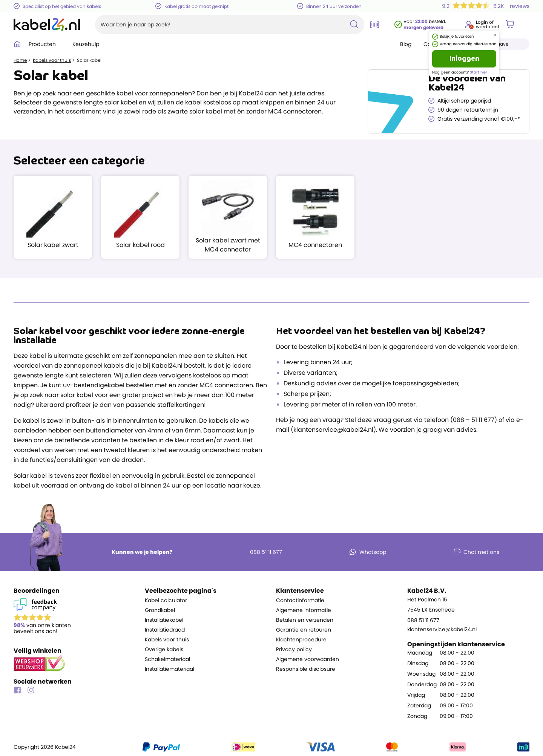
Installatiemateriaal (169, 669)
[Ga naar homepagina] (17, 44)
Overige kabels (164, 649)
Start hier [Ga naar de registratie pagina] (479, 72)
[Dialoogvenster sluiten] (495, 35)
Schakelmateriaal (167, 659)
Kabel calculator (166, 600)
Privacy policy (294, 649)
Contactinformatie (300, 600)
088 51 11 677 (261, 552)
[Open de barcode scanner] (375, 25)
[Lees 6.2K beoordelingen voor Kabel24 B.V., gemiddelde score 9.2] (484, 6)
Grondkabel (160, 610)
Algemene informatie (304, 610)
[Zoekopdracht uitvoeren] (354, 25)
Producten (46, 44)
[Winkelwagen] (510, 25)
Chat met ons (476, 552)
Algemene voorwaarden (308, 659)
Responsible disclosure (306, 669)
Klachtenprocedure (301, 639)
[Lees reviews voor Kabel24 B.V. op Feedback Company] (75, 618)
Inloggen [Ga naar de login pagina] (464, 59)
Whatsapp (367, 552)
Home (20, 60)
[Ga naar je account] (468, 25)
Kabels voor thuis (52, 60)
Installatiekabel (164, 620)
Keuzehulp (90, 44)
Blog (406, 44)
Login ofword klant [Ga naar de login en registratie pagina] (488, 25)
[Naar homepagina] (47, 25)
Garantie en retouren (304, 630)
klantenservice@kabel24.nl (442, 629)
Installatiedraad (165, 630)
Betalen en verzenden (305, 620)
